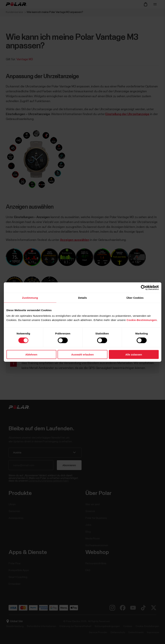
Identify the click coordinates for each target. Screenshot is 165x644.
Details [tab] (83, 298)
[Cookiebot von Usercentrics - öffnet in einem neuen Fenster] (143, 288)
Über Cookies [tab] (135, 298)
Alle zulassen (134, 354)
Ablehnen (31, 354)
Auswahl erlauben (82, 354)
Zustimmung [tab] (30, 298)
